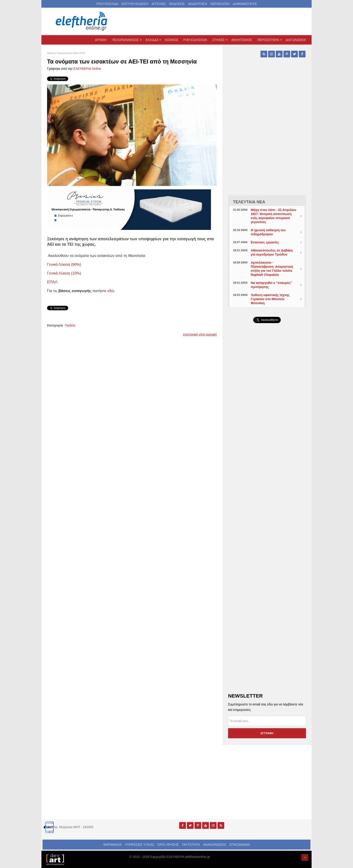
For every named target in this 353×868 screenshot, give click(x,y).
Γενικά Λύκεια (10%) (64, 273)
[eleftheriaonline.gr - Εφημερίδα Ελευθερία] (82, 21)
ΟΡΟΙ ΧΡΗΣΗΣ (168, 845)
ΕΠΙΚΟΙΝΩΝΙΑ (240, 845)
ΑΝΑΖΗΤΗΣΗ (198, 4)
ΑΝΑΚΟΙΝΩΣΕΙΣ (215, 845)
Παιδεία (70, 325)
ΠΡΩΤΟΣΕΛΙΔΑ (107, 4)
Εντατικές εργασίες (265, 242)
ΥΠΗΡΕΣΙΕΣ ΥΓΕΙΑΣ (139, 845)
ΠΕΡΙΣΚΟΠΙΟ (220, 4)
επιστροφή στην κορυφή (200, 334)
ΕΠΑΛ (52, 282)
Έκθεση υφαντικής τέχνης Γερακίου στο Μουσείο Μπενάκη (270, 299)
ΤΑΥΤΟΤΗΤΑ (191, 845)
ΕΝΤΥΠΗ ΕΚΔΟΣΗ (135, 4)
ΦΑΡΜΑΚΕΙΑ (112, 845)
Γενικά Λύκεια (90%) (64, 264)
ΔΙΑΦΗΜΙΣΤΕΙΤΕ (245, 4)
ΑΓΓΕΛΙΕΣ (159, 4)
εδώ (111, 291)
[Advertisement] (267, 434)
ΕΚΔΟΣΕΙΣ (177, 4)
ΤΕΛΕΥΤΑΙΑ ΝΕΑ (249, 202)
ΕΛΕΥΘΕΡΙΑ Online (87, 69)
